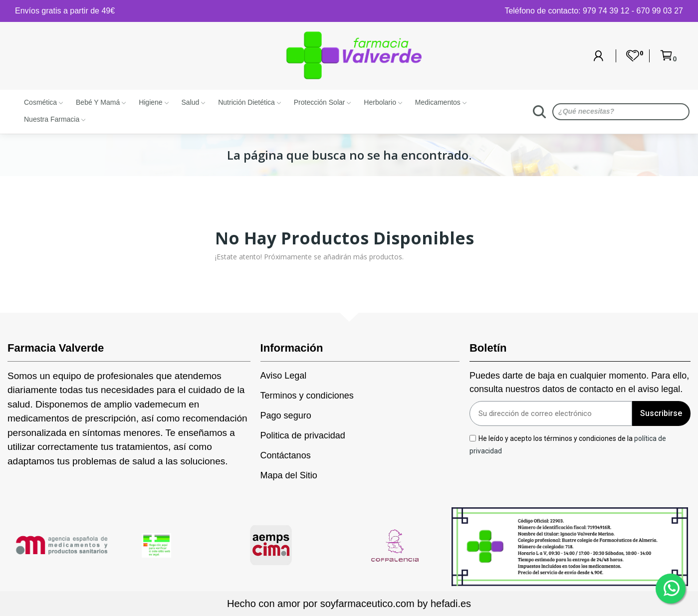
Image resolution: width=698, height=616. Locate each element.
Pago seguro (286, 415)
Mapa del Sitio (289, 475)
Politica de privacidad (303, 435)
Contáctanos (286, 455)
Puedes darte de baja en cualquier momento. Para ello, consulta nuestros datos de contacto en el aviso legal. (579, 382)
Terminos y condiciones (307, 396)
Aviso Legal (284, 376)
